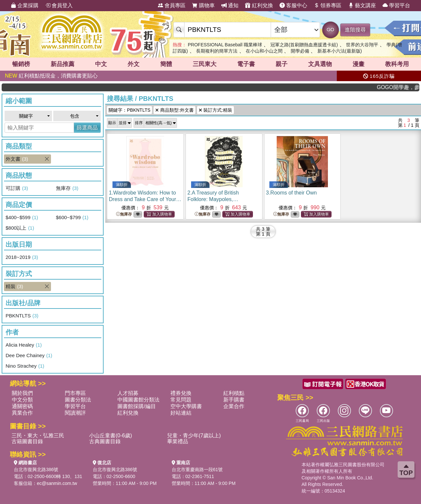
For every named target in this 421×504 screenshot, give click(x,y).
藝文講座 (362, 5)
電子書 (246, 64)
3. (292, 193)
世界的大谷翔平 (362, 45)
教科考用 (397, 64)
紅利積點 (234, 393)
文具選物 (320, 64)
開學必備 (300, 51)
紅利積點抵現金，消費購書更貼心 (51, 76)
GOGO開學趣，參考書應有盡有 (402, 87)
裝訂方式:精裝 (215, 110)
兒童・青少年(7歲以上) (194, 435)
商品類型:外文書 (174, 110)
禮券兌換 (181, 393)
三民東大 (205, 64)
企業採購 (25, 5)
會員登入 (59, 5)
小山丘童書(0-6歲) (111, 435)
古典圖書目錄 (105, 441)
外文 (134, 64)
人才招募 (128, 393)
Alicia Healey (24, 345)
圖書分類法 (78, 400)
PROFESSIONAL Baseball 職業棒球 (225, 45)
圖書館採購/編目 (136, 406)
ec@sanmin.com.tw (57, 483)
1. (145, 199)
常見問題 (181, 400)
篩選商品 (87, 128)
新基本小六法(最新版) (340, 51)
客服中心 (293, 5)
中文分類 (22, 400)
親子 (282, 64)
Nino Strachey (25, 366)
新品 (62, 64)
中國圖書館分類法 (138, 400)
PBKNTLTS (22, 316)
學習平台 (396, 5)
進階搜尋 (355, 30)
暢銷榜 (21, 64)
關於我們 (22, 393)
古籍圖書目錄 (27, 441)
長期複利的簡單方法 (217, 51)
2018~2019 (22, 257)
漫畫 (359, 64)
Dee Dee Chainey (29, 355)
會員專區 (172, 5)
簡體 (166, 64)
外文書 (28, 159)
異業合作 (22, 413)
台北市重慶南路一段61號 (197, 470)
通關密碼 (22, 406)
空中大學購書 (186, 406)
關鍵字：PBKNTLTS (129, 110)
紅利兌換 (259, 5)
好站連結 (181, 413)
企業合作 (234, 406)
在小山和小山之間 (264, 51)
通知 (230, 5)
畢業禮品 (178, 441)
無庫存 (67, 188)
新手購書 (234, 400)
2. (214, 199)
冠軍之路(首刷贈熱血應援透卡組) (304, 45)
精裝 (28, 286)
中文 (101, 64)
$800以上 (20, 228)
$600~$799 (72, 218)
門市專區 (75, 393)
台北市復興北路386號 (36, 470)
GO (330, 29)
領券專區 (328, 5)
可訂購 (17, 188)
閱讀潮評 (75, 413)
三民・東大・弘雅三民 (38, 435)
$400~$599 (22, 218)
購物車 (203, 5)
